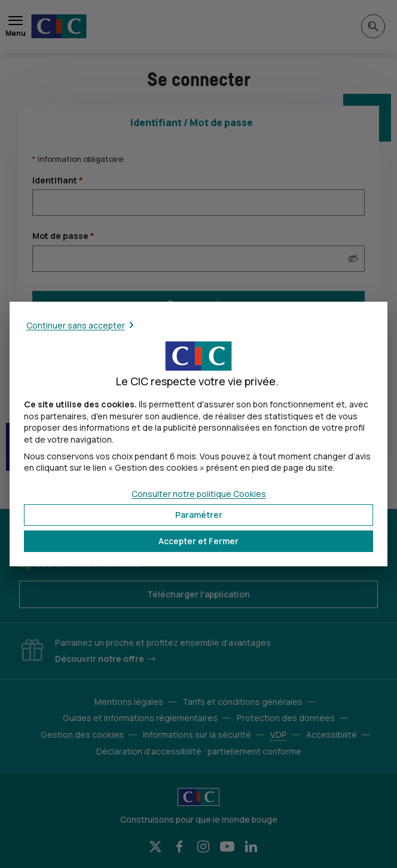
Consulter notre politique (199, 494)
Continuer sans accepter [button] (76, 325)
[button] (198, 541)
